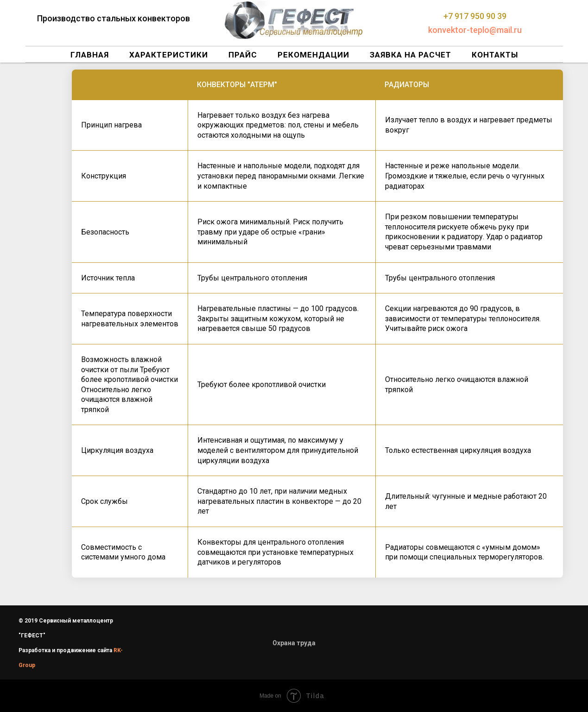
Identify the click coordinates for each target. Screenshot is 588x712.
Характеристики (169, 55)
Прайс (243, 55)
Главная (90, 55)
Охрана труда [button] (294, 643)
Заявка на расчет (411, 55)
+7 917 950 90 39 (475, 16)
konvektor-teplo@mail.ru (475, 30)
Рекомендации (313, 55)
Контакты (495, 55)
